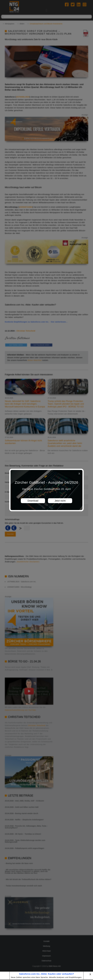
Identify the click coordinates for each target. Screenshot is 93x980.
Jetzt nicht (60, 501)
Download (33, 501)
